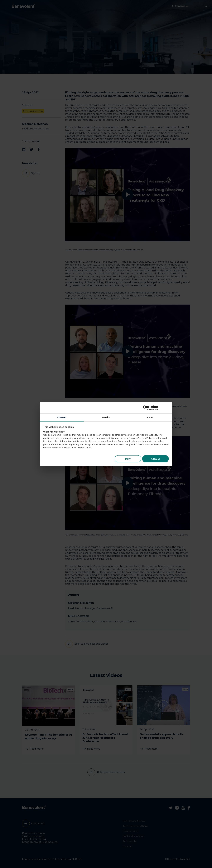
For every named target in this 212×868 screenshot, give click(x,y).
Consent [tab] (62, 417)
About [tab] (150, 417)
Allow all (156, 459)
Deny (128, 459)
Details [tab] (106, 417)
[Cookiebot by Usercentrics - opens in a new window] (156, 408)
